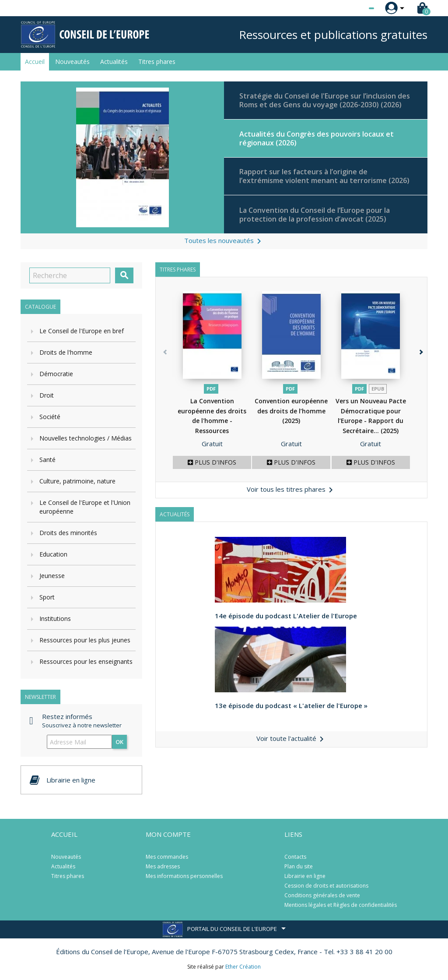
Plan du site (299, 866)
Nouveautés (72, 62)
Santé (47, 460)
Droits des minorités (68, 533)
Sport (47, 597)
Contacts (295, 857)
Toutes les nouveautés (224, 241)
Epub (378, 389)
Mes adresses (163, 866)
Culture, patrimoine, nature (77, 481)
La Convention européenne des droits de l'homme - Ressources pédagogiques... (212, 421)
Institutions (55, 619)
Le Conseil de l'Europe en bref (82, 331)
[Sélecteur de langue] (353, 8)
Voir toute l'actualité (292, 738)
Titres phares (157, 62)
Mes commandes (167, 857)
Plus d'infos (212, 462)
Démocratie (56, 374)
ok (119, 742)
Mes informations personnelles (184, 876)
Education (53, 554)
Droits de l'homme (66, 352)
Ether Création (243, 967)
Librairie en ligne (305, 876)
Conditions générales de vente (322, 895)
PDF (211, 389)
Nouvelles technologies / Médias (86, 438)
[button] (419, 386)
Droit (47, 395)
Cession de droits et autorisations (326, 886)
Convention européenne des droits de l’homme (291, 411)
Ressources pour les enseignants (86, 661)
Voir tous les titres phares (291, 490)
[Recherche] (70, 275)
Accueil (35, 62)
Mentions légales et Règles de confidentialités (341, 905)
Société (50, 417)
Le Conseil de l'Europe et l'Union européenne (85, 507)
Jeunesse (52, 576)
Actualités (114, 62)
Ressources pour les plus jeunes (85, 640)
